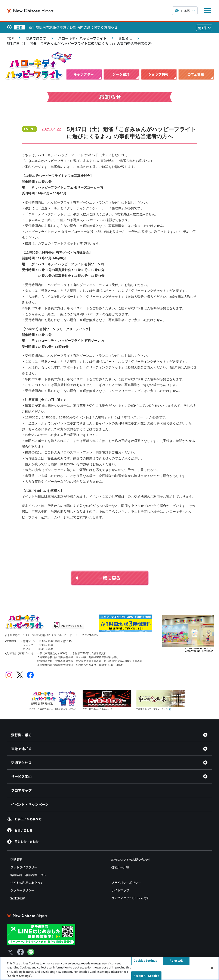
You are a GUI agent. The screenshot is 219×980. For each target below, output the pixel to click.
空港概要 (16, 860)
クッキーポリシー (22, 890)
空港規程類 (18, 898)
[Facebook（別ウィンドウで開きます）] (21, 952)
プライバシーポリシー (126, 883)
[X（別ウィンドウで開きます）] (10, 952)
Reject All (176, 960)
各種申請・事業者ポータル (28, 875)
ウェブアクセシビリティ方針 (130, 898)
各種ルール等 (120, 867)
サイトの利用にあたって (27, 883)
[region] (109, 968)
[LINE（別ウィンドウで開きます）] (31, 954)
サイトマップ (120, 890)
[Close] (212, 968)
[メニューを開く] (207, 11)
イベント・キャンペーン (30, 804)
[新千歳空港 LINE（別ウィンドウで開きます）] (41, 934)
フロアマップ (21, 790)
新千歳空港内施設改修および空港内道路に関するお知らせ (73, 27)
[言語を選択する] (185, 11)
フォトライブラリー (24, 867)
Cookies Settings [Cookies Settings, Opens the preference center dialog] (145, 960)
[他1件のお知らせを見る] (204, 28)
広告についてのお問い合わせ (131, 860)
